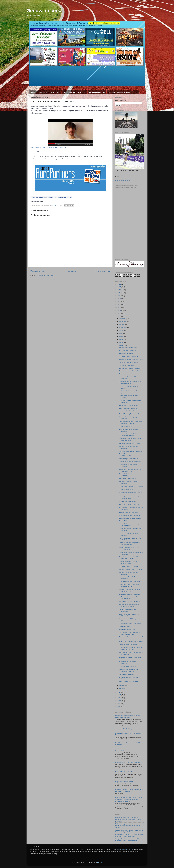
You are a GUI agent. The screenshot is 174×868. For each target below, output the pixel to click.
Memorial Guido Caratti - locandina (131, 451)
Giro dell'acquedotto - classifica (129, 594)
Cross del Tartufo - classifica (128, 356)
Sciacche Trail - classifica (127, 350)
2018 (120, 307)
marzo (122, 345)
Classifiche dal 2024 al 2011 (74, 92)
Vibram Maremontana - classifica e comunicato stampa (131, 422)
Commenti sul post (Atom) (46, 275)
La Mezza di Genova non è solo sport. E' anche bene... (130, 392)
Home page (70, 271)
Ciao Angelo (123, 374)
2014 (120, 692)
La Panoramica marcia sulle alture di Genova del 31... (131, 598)
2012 (120, 698)
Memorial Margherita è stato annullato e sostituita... (128, 435)
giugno (122, 336)
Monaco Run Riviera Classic (129, 348)
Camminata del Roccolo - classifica (131, 518)
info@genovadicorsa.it (123, 181)
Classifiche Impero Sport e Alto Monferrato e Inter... (129, 585)
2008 (120, 707)
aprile (121, 342)
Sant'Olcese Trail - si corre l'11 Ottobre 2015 (129, 615)
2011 (120, 701)
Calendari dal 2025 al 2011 (49, 92)
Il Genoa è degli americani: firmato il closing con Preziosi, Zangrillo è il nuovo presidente (129, 819)
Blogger (100, 862)
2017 (120, 310)
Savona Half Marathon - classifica (130, 368)
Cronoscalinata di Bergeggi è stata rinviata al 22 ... (130, 529)
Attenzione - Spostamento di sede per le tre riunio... (130, 439)
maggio (122, 339)
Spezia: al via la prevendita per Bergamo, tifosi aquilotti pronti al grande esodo (129, 831)
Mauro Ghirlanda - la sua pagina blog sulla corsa (130, 498)
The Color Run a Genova (127, 479)
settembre (123, 327)
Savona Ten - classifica (127, 365)
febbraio (122, 685)
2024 (120, 290)
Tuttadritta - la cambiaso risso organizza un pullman (129, 605)
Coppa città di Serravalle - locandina (131, 486)
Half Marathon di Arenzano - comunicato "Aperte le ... (128, 670)
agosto (122, 330)
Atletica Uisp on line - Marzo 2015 (130, 602)
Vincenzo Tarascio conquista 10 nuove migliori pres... (130, 544)
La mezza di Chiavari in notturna (130, 411)
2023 (120, 293)
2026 (120, 284)
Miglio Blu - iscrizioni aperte (124, 782)
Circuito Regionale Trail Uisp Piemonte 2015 (129, 562)
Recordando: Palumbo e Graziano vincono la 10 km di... (130, 648)
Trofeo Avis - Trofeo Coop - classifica (131, 642)
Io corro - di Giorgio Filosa (128, 502)
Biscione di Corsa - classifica (129, 362)
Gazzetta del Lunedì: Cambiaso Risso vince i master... (130, 558)
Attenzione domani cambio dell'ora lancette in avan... (130, 382)
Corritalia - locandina (126, 489)
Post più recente (38, 271)
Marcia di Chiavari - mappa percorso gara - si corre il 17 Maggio (129, 790)
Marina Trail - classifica (127, 674)
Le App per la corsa (97, 92)
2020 (120, 301)
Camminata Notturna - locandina (130, 623)
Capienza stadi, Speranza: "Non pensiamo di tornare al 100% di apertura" (129, 835)
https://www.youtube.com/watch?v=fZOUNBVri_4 (48, 147)
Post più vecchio (103, 271)
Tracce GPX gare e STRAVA (119, 92)
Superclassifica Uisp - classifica (130, 582)
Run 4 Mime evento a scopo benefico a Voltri (128, 455)
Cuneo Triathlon (124, 521)
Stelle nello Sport (125, 626)
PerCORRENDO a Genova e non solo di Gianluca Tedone (130, 539)
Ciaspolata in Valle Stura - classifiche (131, 371)
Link (136, 92)
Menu (33, 92)
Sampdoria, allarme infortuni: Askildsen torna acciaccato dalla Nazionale (128, 840)
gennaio (122, 688)
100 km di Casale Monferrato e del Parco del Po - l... (130, 470)
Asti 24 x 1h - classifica (127, 353)
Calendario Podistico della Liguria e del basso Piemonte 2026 (128, 716)
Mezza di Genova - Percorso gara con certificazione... (130, 525)
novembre (123, 322)
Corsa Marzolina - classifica (128, 666)
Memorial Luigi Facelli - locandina (130, 443)
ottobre (122, 325)
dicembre (123, 319)
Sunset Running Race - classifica (130, 414)
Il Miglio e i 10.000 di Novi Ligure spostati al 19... (130, 590)
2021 (120, 299)
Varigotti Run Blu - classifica (128, 512)
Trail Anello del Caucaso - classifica (131, 359)
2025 (120, 287)
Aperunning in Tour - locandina (129, 459)
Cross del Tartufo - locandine (129, 566)
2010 (120, 704)
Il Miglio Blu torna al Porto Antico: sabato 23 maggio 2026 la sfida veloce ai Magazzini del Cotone (129, 799)
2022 (120, 296)
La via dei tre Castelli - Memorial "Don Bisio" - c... (130, 578)
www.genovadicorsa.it (125, 849)
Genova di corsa (45, 11)
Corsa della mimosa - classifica (129, 515)
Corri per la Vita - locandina (128, 408)
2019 (120, 304)
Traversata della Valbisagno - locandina (128, 729)
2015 (120, 316)
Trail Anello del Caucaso (127, 629)
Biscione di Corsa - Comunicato (130, 504)
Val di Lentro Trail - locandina (129, 405)
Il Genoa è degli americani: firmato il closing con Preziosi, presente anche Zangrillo (128, 826)
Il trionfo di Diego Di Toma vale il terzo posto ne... (130, 548)
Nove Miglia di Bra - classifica (129, 682)
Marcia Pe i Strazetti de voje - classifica (128, 762)
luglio (121, 333)
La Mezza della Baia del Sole (129, 645)
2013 (120, 695)
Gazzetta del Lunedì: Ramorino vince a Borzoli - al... (129, 633)
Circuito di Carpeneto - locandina (130, 462)
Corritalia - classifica (126, 426)
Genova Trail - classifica (123, 751)
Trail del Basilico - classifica (124, 772)
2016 (120, 313)
